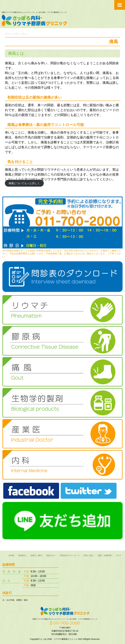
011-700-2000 (65, 623)
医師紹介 (22, 555)
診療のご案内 (36, 555)
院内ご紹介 (89, 555)
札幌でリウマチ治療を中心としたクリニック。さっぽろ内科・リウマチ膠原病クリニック (65, 619)
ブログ (118, 555)
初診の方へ (51, 555)
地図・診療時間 (105, 555)
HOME (11, 555)
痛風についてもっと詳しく (24, 183)
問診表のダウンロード (70, 555)
